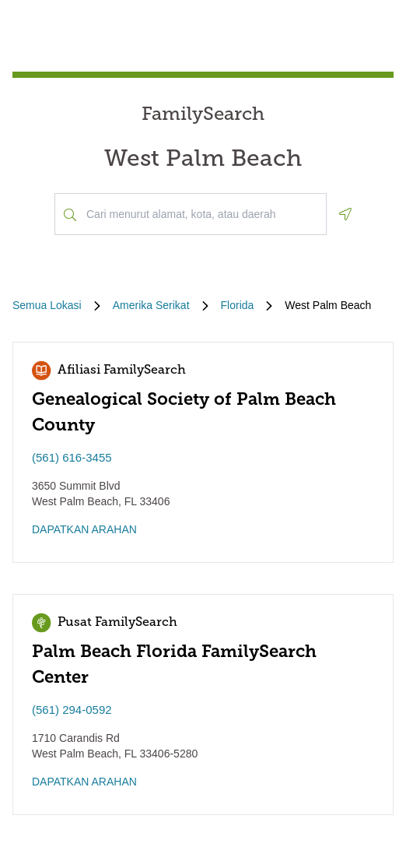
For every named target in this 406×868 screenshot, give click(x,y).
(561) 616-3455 (72, 457)
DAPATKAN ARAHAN (84, 529)
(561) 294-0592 (72, 710)
